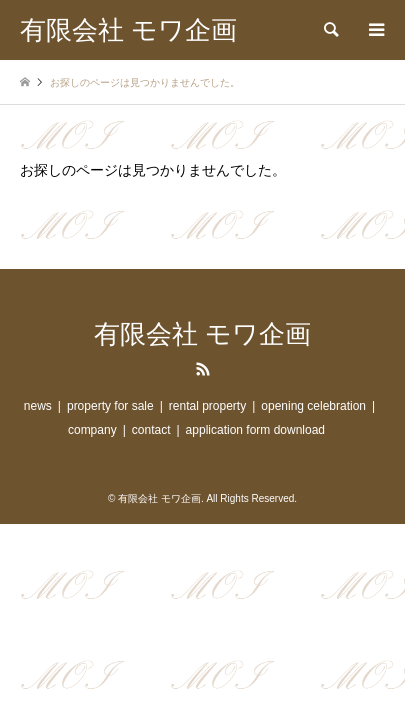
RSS (203, 369)
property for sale (110, 406)
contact (151, 430)
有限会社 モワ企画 (202, 334)
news (38, 406)
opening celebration (313, 406)
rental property (207, 406)
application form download (255, 430)
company (92, 430)
